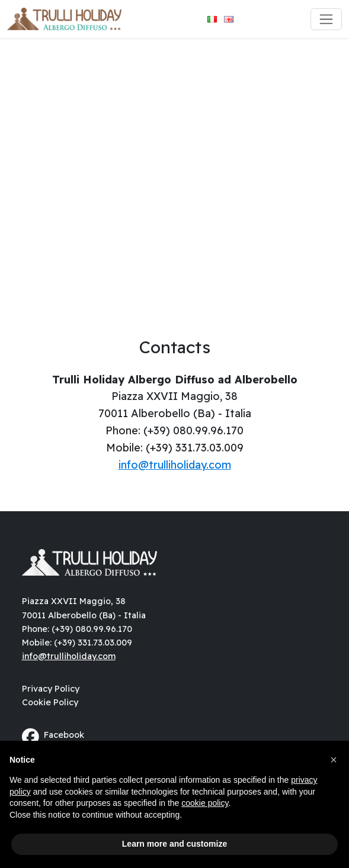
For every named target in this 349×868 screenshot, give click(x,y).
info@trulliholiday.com (175, 465)
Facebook (53, 737)
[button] (334, 760)
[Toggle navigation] (326, 19)
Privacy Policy (51, 689)
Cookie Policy (50, 702)
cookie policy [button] (205, 803)
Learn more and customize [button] (174, 844)
